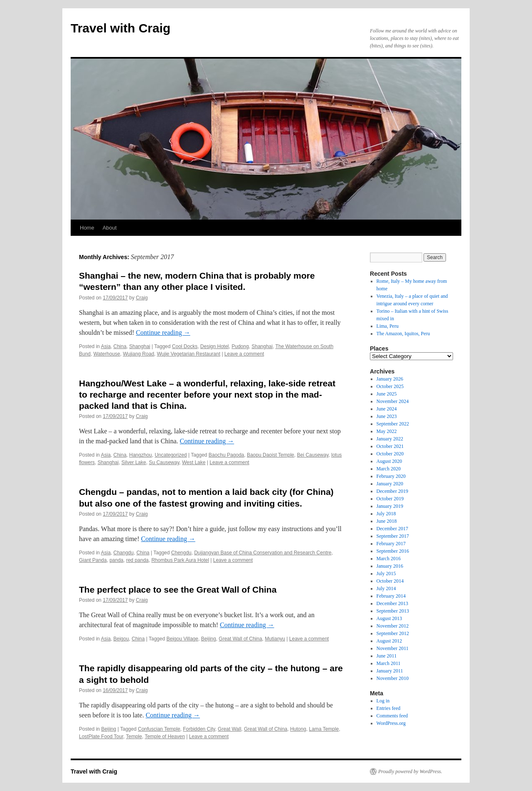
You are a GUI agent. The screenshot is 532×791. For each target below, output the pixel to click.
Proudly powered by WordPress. (410, 771)
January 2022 (390, 439)
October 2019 (390, 499)
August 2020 (389, 461)
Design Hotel (215, 346)
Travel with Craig (121, 28)
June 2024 (387, 409)
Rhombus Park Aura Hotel (180, 560)
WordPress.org (391, 723)
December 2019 (392, 491)
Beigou (121, 639)
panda (116, 560)
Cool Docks (185, 346)
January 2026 (390, 379)
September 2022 (393, 424)
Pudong (240, 346)
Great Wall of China (240, 639)
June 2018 (387, 521)
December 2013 (392, 603)
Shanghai (140, 346)
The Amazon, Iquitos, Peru (403, 334)
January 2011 (390, 671)
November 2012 (393, 626)
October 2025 (390, 386)
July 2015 (386, 573)
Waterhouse (107, 354)
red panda (137, 560)
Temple (134, 737)
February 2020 (391, 476)
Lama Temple (324, 729)
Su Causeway (164, 462)
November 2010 (393, 678)
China (120, 346)
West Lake (194, 462)
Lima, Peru (388, 326)
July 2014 (386, 588)
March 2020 (389, 469)
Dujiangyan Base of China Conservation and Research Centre (263, 553)
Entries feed (389, 708)
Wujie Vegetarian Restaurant (188, 354)
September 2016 (393, 551)
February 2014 (391, 596)
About (110, 228)
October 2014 (390, 581)
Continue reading (163, 332)
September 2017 (393, 536)
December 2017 (392, 529)
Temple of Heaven (165, 737)
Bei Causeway (313, 455)
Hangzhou (141, 455)
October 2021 (390, 446)
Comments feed (392, 716)
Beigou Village (182, 639)
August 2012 (389, 641)
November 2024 (393, 401)
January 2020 (390, 484)
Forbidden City (199, 729)
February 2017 (391, 544)
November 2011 (393, 648)
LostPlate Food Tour (101, 737)
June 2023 (387, 416)
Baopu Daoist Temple (271, 455)
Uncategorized (171, 455)
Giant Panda (93, 560)
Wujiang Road (139, 354)
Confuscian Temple (159, 729)
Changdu (124, 553)
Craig (142, 298)
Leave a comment (244, 354)
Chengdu (181, 553)
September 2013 (393, 611)
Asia (106, 346)
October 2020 (390, 454)
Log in (383, 701)
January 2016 (390, 566)
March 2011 (389, 663)
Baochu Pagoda (226, 455)
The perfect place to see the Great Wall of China (178, 590)
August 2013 (389, 618)
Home (87, 228)
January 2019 (390, 506)
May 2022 (387, 431)
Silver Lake (134, 462)
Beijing (209, 639)
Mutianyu (275, 639)
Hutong (298, 729)
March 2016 (389, 559)
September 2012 (393, 633)
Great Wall (229, 729)
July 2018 (386, 514)
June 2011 (387, 656)
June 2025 (387, 394)
